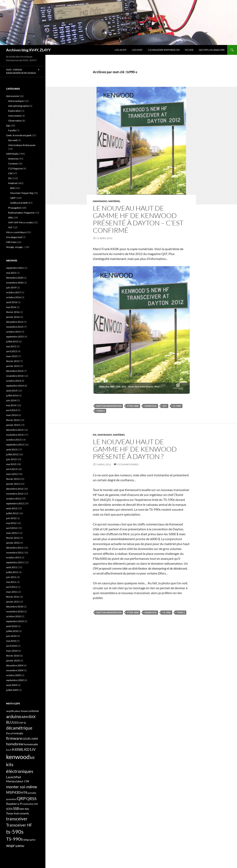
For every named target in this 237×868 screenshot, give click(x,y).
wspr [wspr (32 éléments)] (11, 845)
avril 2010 (12, 646)
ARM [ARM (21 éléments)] (25, 717)
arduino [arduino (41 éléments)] (14, 716)
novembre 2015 (15, 327)
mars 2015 (12, 356)
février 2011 (13, 597)
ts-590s (177, 406)
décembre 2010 (15, 607)
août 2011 (12, 567)
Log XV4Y (137, 50)
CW (10, 173)
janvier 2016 (13, 317)
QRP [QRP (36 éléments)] (21, 798)
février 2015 (13, 361)
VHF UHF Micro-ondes (21, 222)
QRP (13, 198)
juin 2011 (11, 577)
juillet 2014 (12, 395)
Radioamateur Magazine (21, 213)
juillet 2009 (12, 690)
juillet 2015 (12, 341)
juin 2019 (11, 287)
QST (165, 406)
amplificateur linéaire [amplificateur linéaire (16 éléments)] (17, 711)
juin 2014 (11, 400)
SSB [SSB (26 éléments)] (16, 809)
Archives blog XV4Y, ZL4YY (28, 50)
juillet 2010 (12, 631)
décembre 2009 (15, 665)
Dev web (13, 140)
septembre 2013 (15, 445)
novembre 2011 (15, 553)
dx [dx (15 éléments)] (25, 723)
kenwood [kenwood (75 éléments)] (18, 757)
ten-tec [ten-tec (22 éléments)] (24, 809)
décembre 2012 (15, 489)
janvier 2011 (13, 602)
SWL (11, 218)
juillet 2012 (12, 513)
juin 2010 (11, 636)
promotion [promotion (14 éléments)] (11, 799)
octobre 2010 (13, 616)
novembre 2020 (15, 283)
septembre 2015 (15, 337)
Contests (13, 164)
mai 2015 (11, 346)
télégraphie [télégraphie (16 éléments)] (29, 840)
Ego (8, 125)
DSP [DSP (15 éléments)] (21, 723)
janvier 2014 (13, 425)
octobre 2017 (13, 292)
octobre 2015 (13, 332)
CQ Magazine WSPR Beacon (164, 50)
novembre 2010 (15, 611)
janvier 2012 (13, 543)
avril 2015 (12, 351)
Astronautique (16, 101)
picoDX (189, 50)
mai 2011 (11, 582)
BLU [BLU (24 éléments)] (9, 722)
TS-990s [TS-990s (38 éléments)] (15, 839)
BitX (13, 188)
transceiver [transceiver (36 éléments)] (17, 819)
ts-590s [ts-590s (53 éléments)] (15, 832)
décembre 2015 (15, 322)
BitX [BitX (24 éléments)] (32, 717)
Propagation (15, 208)
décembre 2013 (15, 430)
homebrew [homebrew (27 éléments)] (15, 744)
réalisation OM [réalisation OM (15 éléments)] (30, 804)
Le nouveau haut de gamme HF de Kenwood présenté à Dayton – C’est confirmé (138, 219)
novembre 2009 (15, 670)
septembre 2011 (15, 562)
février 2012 (13, 538)
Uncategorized (14, 237)
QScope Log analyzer (212, 50)
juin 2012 (11, 518)
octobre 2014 (13, 381)
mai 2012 (11, 523)
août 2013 (12, 449)
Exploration (15, 111)
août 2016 (12, 302)
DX (95, 435)
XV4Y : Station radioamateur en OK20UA (21, 71)
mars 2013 (12, 474)
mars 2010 (12, 651)
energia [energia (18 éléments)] (19, 733)
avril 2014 (12, 410)
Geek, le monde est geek (19, 135)
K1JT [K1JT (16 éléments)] (9, 750)
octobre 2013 (13, 440)
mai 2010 (11, 641)
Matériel (114, 201)
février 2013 (13, 479)
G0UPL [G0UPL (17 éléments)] (27, 739)
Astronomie (12, 96)
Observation (15, 121)
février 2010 (13, 656)
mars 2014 (12, 415)
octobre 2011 (13, 557)
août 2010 (12, 626)
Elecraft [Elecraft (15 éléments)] (10, 733)
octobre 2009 (13, 675)
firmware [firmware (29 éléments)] (14, 738)
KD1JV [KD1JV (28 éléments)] (30, 749)
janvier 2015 (13, 366)
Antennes (13, 159)
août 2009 (12, 685)
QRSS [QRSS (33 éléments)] (31, 798)
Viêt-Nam (11, 242)
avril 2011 (12, 587)
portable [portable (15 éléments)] (32, 793)
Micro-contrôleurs (16, 232)
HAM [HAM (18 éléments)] (35, 739)
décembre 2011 (15, 548)
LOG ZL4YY (121, 50)
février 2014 (13, 420)
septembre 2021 (15, 268)
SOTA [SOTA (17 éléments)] (9, 809)
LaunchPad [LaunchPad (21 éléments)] (13, 777)
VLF (10, 227)
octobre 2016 (13, 297)
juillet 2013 (12, 454)
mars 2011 (12, 592)
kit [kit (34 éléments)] (32, 757)
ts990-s (101, 411)
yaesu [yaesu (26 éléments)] (20, 846)
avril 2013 (12, 469)
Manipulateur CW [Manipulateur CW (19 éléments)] (18, 781)
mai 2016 (11, 307)
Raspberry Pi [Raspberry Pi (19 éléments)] (14, 804)
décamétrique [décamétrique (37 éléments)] (19, 728)
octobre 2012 (13, 499)
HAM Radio (100, 201)
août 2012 (12, 508)
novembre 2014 (15, 376)
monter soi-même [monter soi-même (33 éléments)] (22, 787)
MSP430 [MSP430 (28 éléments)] (13, 792)
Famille (12, 130)
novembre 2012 (15, 494)
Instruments (15, 116)
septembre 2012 (15, 503)
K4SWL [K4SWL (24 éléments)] (18, 750)
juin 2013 (11, 459)
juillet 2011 (12, 572)
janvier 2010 (13, 661)
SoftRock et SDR (19, 203)
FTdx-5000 (133, 406)
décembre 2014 (15, 371)
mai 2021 (11, 273)
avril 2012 (12, 528)
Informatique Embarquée (22, 145)
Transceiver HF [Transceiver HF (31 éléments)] (19, 825)
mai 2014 (11, 405)
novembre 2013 (15, 435)
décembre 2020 (15, 278)
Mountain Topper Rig (22, 193)
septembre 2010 (15, 621)
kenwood (151, 406)
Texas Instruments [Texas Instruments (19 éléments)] (18, 813)
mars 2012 (12, 533)
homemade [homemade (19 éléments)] (31, 744)
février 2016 (13, 312)
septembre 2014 (15, 386)
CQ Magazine (15, 168)
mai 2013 (11, 464)
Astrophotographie (19, 106)
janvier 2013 (13, 484)
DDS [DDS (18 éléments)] (16, 723)
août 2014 (12, 391)
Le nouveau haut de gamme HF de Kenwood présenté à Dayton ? (135, 449)
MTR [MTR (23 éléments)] (24, 792)
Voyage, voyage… (15, 247)
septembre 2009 (15, 680)
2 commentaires (128, 464)
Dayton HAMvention (109, 406)
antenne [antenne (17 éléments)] (34, 711)
